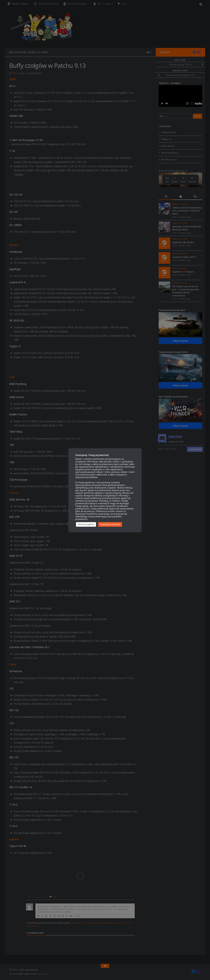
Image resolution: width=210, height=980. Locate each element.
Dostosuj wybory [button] (86, 524)
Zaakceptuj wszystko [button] (110, 524)
